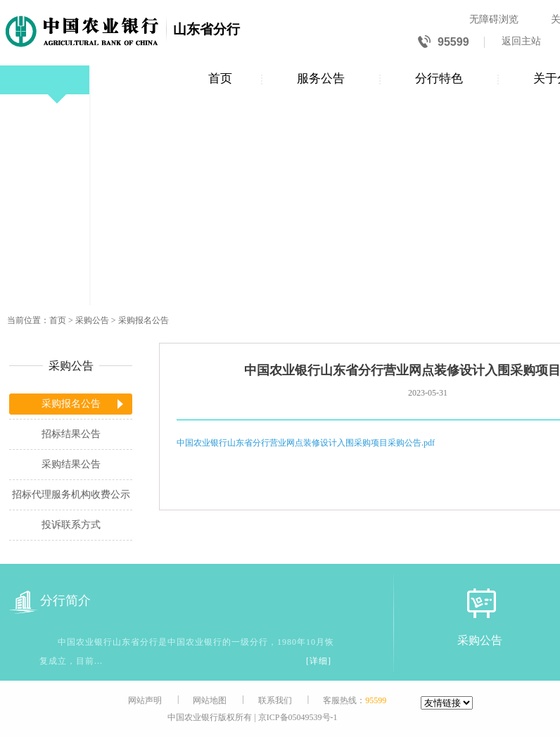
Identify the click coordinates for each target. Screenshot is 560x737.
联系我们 (275, 700)
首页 (220, 78)
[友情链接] (447, 703)
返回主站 (521, 41)
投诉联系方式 (71, 525)
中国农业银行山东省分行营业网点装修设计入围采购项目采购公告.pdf (306, 443)
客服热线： (355, 700)
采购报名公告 (144, 320)
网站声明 (145, 700)
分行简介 (50, 601)
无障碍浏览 (494, 19)
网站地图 (210, 700)
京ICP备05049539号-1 (298, 717)
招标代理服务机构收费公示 (71, 495)
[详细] (319, 661)
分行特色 (439, 78)
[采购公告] (480, 603)
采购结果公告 (71, 464)
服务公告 (321, 78)
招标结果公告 (71, 434)
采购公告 (92, 320)
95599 (444, 43)
